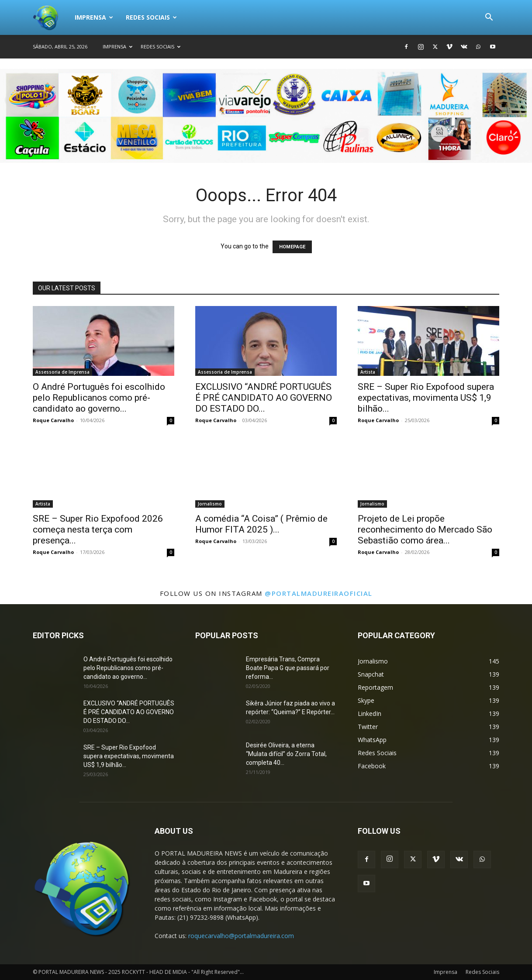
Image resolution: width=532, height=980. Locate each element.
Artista (368, 372)
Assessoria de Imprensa (62, 372)
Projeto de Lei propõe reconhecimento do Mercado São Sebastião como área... (425, 530)
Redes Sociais (151, 17)
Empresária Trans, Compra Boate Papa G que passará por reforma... (288, 668)
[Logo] (51, 17)
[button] (489, 18)
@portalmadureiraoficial (319, 593)
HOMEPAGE (292, 247)
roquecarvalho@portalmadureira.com (241, 936)
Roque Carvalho (53, 420)
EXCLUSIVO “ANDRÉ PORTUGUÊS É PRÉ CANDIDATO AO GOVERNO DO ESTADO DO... (264, 398)
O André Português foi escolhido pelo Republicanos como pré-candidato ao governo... (99, 398)
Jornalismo (210, 504)
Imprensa (94, 17)
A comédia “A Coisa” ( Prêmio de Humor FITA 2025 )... (261, 524)
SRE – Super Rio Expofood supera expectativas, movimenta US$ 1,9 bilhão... (426, 398)
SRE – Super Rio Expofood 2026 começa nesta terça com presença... (98, 530)
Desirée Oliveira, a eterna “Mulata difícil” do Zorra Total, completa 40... (286, 754)
